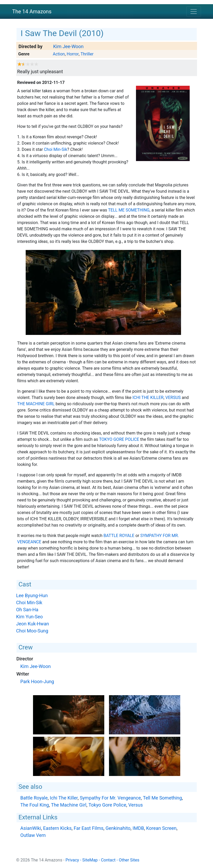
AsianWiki (31, 828)
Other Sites (129, 860)
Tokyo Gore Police (119, 439)
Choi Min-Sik (56, 149)
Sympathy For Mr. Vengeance (110, 798)
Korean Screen (161, 828)
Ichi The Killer (148, 398)
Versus (173, 398)
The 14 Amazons (32, 12)
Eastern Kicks (58, 828)
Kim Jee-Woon (68, 46)
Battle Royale (119, 536)
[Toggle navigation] (194, 12)
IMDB (138, 828)
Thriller (87, 54)
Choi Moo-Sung (32, 631)
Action (59, 54)
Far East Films (88, 828)
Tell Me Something (129, 210)
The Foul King (35, 805)
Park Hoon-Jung (37, 681)
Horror (73, 54)
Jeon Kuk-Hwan (33, 624)
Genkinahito (118, 828)
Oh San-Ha (27, 610)
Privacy (72, 860)
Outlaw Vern (33, 835)
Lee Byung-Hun (32, 595)
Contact (108, 860)
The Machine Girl (36, 404)
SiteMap (90, 860)
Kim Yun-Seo (30, 617)
